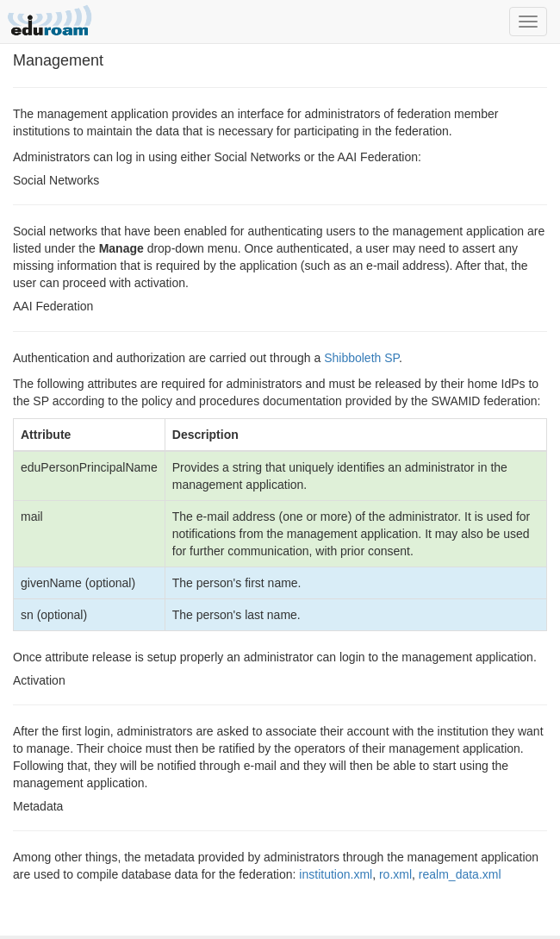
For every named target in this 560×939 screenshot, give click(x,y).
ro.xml (395, 874)
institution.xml (336, 874)
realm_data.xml (460, 874)
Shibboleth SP (361, 358)
